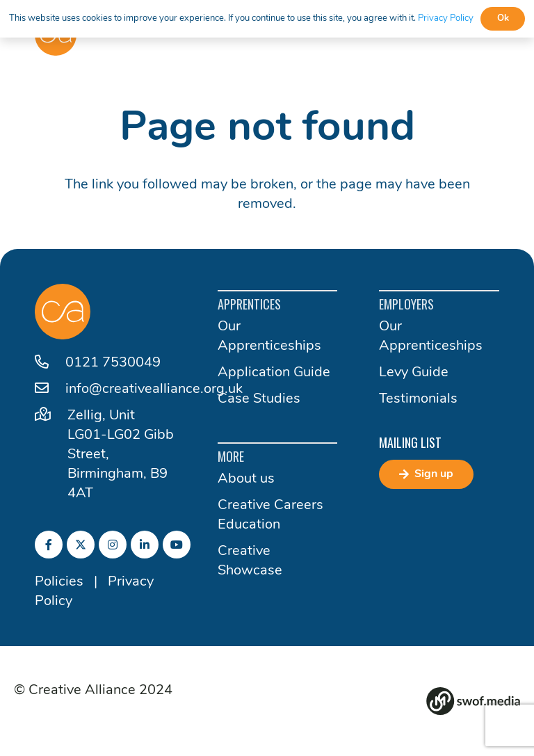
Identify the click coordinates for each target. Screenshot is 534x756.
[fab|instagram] (113, 545)
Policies (59, 582)
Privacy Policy (446, 18)
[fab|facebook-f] (49, 545)
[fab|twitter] (81, 545)
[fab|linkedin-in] (145, 545)
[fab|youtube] (177, 545)
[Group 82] (473, 701)
